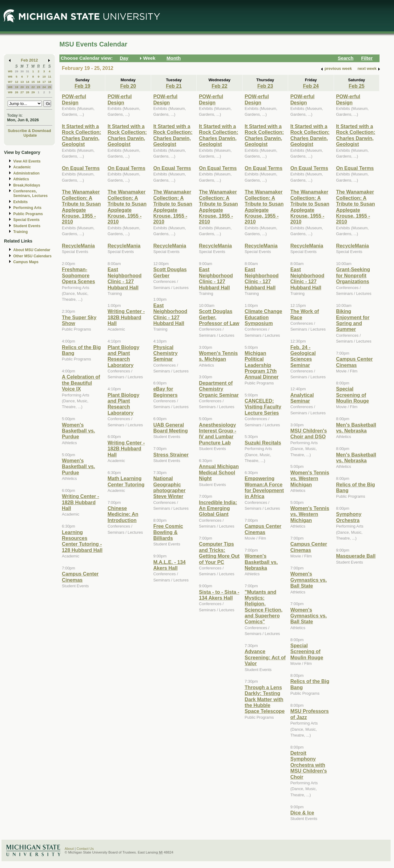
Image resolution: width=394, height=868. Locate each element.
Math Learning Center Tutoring (126, 481)
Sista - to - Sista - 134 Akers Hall (219, 595)
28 (28, 92)
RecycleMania (78, 246)
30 (22, 71)
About (69, 849)
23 (39, 87)
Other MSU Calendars (32, 256)
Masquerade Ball (356, 556)
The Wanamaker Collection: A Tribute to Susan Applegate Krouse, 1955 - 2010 (81, 207)
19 (16, 87)
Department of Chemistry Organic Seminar (219, 389)
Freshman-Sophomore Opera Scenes (78, 275)
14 (28, 82)
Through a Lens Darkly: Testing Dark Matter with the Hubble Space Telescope (265, 699)
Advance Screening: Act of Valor (265, 657)
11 (50, 76)
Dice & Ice (302, 813)
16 (39, 82)
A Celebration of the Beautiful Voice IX (81, 383)
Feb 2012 (29, 60)
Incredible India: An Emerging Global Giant (218, 508)
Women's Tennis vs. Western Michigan (310, 478)
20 (22, 87)
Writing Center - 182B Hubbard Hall (80, 502)
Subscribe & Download (29, 131)
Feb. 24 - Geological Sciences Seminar (303, 356)
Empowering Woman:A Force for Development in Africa (264, 487)
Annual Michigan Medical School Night (219, 472)
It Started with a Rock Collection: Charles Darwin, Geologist (81, 135)
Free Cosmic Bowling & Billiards (168, 532)
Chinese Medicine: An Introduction (123, 514)
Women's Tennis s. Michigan (218, 356)
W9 (10, 92)
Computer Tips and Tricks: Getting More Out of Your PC (219, 553)
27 (22, 92)
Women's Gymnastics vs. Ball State (309, 580)
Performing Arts (27, 208)
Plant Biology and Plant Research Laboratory (123, 356)
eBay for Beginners (165, 392)
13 (22, 82)
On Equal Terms (81, 168)
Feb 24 (311, 86)
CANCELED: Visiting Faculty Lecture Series (263, 407)
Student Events (27, 226)
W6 (10, 76)
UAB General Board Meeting (171, 428)
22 (33, 87)
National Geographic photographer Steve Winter (169, 487)
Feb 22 (219, 86)
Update (30, 135)
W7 (10, 82)
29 (16, 71)
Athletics (21, 179)
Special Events (26, 220)
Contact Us (85, 849)
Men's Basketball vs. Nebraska (356, 428)
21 (28, 87)
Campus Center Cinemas (80, 577)
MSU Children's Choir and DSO (309, 434)
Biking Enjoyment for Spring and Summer (353, 320)
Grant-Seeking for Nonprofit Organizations (353, 275)
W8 (10, 87)
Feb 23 (265, 86)
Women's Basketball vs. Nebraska (261, 562)
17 (44, 82)
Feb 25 (357, 86)
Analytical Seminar (302, 398)
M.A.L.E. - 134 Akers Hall (169, 565)
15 (33, 82)
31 (28, 71)
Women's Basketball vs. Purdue (78, 431)
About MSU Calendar (32, 250)
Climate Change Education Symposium (263, 317)
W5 (10, 71)
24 (44, 87)
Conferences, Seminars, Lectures (30, 193)
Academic (22, 167)
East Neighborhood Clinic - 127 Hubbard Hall (124, 278)
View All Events (27, 161)
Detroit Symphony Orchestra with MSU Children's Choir (309, 765)
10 (44, 76)
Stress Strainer (171, 455)
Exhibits (20, 202)
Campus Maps (26, 262)
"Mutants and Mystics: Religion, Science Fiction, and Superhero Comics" (264, 607)
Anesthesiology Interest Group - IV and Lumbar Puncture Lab (217, 434)
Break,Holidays (27, 185)
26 (16, 92)
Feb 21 (174, 86)
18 (50, 82)
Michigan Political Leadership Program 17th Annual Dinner (262, 365)
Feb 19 (82, 86)
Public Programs (28, 214)
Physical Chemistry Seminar (165, 353)
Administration (26, 173)
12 (16, 82)
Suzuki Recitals (263, 443)
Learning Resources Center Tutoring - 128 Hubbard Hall (82, 541)
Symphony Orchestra (349, 517)
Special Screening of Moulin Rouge (307, 651)
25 (50, 87)
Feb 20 (128, 86)
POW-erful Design (74, 99)
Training (20, 232)
